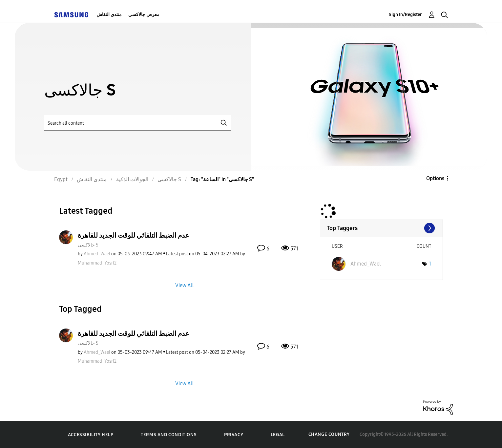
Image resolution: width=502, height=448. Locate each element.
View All (185, 285)
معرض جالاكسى (144, 15)
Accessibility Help (91, 435)
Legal (278, 435)
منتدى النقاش (109, 15)
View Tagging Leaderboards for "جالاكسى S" (381, 228)
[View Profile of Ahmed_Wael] (97, 254)
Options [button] (435, 178)
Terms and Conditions (169, 435)
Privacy (234, 435)
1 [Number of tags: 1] (430, 264)
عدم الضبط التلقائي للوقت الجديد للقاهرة (134, 235)
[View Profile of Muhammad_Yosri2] (97, 263)
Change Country (329, 434)
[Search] (138, 123)
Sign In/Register (405, 15)
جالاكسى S (88, 245)
